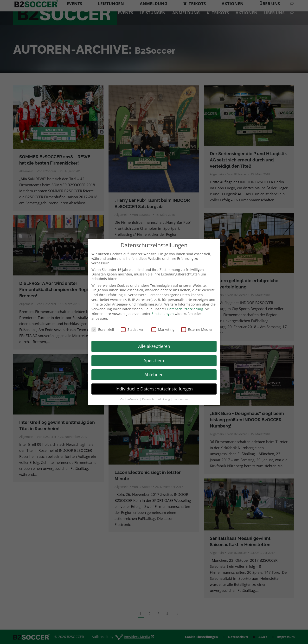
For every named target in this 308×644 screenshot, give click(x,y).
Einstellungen (163, 314)
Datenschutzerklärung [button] (156, 399)
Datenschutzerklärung (185, 309)
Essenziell (103, 329)
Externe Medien (197, 329)
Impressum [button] (181, 399)
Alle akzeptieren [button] (154, 346)
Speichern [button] (154, 360)
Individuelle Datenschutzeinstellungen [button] (154, 389)
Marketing (163, 329)
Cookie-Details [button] (130, 399)
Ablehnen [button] (154, 375)
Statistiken (133, 329)
